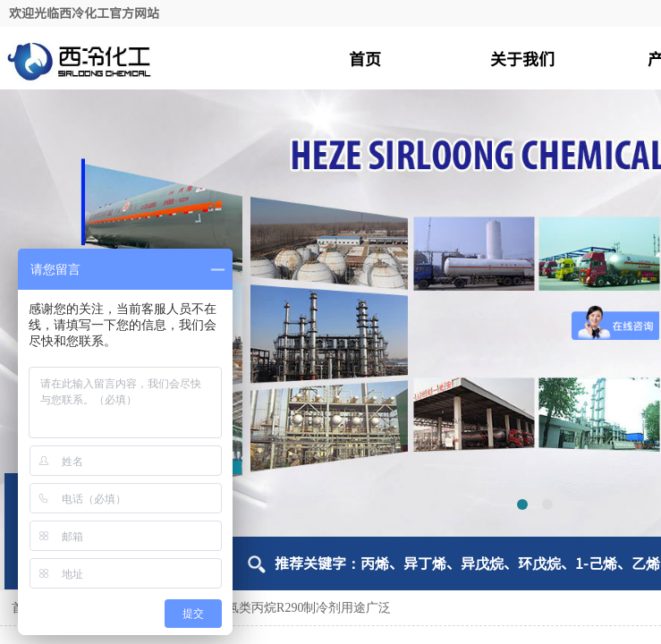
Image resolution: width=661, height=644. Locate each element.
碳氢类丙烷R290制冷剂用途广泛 (302, 608)
